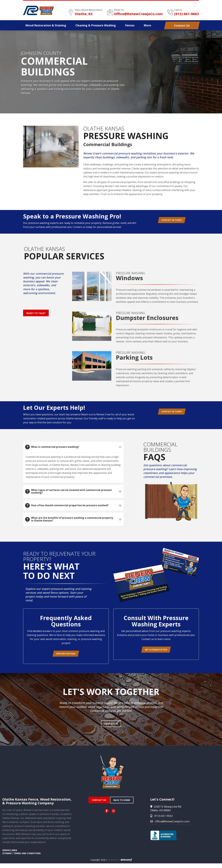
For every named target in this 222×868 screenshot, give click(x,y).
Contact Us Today (173, 222)
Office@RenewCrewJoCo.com (138, 14)
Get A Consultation (156, 651)
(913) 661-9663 (187, 14)
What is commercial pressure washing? (55, 447)
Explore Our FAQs (66, 655)
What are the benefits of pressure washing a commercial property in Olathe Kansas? (72, 519)
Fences (130, 25)
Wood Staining (46, 25)
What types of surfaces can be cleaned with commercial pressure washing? (71, 491)
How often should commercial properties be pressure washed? (70, 505)
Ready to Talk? (37, 314)
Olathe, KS (84, 14)
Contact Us (182, 25)
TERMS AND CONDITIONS (27, 858)
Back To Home (122, 805)
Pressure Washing (96, 25)
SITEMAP (7, 858)
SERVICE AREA (10, 855)
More (147, 25)
